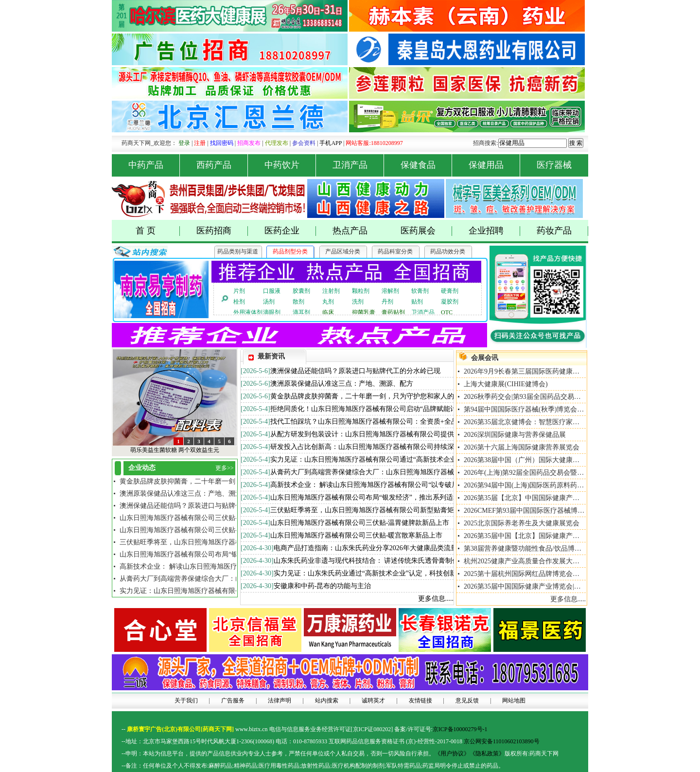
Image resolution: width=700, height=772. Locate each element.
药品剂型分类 (290, 251)
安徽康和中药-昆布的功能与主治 (323, 586)
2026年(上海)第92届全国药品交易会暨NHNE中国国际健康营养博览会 (567, 473)
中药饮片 (290, 165)
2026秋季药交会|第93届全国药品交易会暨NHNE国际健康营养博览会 (566, 397)
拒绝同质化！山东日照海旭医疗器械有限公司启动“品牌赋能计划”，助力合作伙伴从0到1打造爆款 (416, 409)
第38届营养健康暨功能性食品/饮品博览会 (526, 548)
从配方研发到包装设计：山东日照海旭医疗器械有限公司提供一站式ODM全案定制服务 (401, 434)
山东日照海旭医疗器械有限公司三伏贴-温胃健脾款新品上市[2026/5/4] (224, 530)
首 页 (158, 231)
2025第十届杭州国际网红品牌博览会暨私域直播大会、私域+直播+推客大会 (577, 574)
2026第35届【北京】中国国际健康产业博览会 (532, 498)
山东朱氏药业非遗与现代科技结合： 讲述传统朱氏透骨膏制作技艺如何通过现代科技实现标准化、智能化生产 (438, 561)
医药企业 (290, 231)
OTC (447, 312)
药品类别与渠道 (238, 251)
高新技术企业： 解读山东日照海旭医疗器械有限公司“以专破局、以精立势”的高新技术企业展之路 (417, 485)
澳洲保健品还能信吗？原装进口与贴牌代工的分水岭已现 (355, 371)
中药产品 (154, 165)
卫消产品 (359, 165)
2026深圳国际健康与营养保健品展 (515, 435)
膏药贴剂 (393, 312)
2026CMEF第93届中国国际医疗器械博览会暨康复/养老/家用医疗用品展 (570, 511)
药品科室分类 (395, 251)
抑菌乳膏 (364, 312)
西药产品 (222, 165)
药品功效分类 (448, 251)
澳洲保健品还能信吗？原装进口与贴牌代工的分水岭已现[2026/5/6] (219, 506)
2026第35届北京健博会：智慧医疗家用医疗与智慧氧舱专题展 (556, 422)
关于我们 (186, 700)
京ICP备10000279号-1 (460, 729)
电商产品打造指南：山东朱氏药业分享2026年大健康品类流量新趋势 (376, 548)
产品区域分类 (343, 251)
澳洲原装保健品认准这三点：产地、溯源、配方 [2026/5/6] (206, 494)
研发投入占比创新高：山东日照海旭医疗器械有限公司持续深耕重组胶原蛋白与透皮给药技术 (410, 447)
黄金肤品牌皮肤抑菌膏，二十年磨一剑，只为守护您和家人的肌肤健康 (376, 396)
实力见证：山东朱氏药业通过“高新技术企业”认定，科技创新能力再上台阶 (385, 573)
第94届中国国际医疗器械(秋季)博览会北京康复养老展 (544, 409)
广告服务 (233, 700)
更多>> (225, 468)
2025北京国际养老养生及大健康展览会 (522, 523)
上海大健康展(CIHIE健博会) (506, 384)
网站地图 (514, 700)
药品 (226, 766)
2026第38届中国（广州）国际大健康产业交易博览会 (542, 460)
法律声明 (280, 700)
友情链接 (420, 700)
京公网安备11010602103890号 (502, 741)
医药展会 (427, 231)
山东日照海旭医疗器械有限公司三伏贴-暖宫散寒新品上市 (357, 535)
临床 (328, 312)
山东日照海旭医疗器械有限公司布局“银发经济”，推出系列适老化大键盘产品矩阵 (392, 497)
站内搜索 (327, 700)
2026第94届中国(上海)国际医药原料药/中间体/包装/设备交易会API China (572, 485)
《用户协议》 (452, 754)
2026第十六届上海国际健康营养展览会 (522, 447)
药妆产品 (563, 231)
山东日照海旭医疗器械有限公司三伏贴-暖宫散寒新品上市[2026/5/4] (220, 518)
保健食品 (427, 165)
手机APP (331, 143)
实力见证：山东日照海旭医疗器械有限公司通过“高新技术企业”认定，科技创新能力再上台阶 (409, 459)
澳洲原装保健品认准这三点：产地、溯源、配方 (342, 384)
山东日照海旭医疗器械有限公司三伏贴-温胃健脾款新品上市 (360, 523)
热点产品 (350, 231)
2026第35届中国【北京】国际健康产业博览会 (532, 536)
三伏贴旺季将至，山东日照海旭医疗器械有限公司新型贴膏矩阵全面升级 (379, 510)
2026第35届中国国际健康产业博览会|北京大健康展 (539, 586)
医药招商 (222, 231)
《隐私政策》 (487, 754)
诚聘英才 (373, 700)
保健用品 (495, 165)
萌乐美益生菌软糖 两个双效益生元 (175, 450)
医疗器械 (554, 165)
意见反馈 (467, 700)
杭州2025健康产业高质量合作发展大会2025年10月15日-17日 (553, 561)
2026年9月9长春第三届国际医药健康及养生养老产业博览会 (552, 371)
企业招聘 (495, 231)
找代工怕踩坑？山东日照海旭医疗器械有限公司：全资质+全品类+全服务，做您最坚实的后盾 (410, 422)
